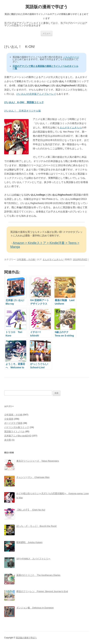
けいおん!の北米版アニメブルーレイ (36, 94)
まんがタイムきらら (71, 128)
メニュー (47, 33)
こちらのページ (71, 57)
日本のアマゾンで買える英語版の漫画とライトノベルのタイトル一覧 (45, 67)
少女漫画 (9, 419)
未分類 (8, 440)
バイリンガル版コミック (17, 427)
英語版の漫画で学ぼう (47, 7)
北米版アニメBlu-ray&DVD (18, 436)
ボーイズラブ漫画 (13, 423)
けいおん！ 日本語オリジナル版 (23, 111)
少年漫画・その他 (26, 259)
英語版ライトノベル (14, 431)
